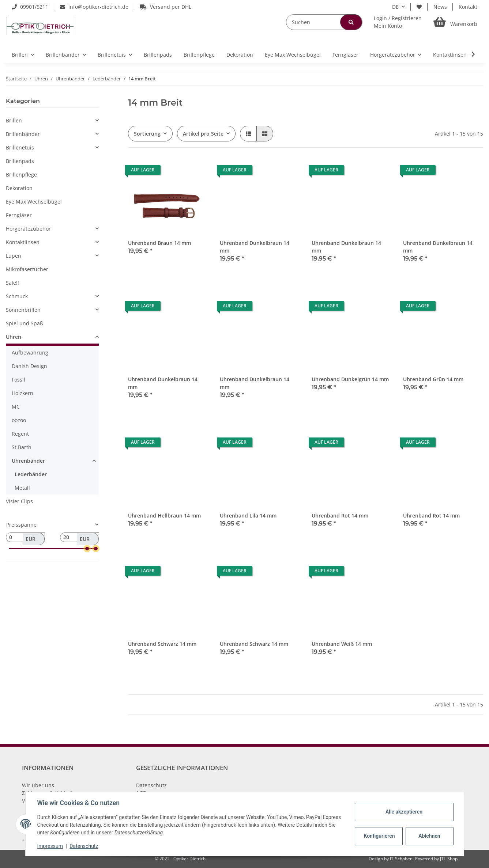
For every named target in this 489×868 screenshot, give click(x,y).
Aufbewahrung (30, 352)
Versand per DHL (166, 7)
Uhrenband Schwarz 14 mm (162, 644)
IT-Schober (401, 859)
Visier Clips (19, 501)
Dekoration (19, 188)
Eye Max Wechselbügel (34, 202)
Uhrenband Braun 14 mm (159, 243)
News (440, 7)
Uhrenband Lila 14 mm (248, 516)
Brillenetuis (20, 147)
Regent (20, 434)
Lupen (14, 256)
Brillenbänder (23, 134)
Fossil (18, 380)
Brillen (14, 120)
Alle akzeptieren (404, 812)
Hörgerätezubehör (28, 229)
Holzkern (22, 393)
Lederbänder (31, 474)
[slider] (87, 549)
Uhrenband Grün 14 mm (433, 379)
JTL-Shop (449, 859)
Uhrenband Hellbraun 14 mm (164, 516)
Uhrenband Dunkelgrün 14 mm (350, 379)
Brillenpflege (21, 175)
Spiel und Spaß (25, 323)
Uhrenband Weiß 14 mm (342, 644)
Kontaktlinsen (23, 242)
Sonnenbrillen (23, 310)
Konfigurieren (379, 836)
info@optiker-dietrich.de (94, 7)
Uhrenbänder (28, 461)
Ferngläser (19, 215)
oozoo (19, 420)
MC (16, 407)
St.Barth (22, 447)
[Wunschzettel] (419, 7)
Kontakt (468, 7)
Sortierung (147, 134)
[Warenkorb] (455, 22)
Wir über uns (38, 785)
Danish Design (29, 366)
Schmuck (17, 296)
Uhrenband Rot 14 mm (340, 516)
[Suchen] (324, 22)
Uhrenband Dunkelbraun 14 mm (255, 247)
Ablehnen (429, 836)
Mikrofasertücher (27, 269)
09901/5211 (30, 7)
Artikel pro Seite (203, 134)
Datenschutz (151, 785)
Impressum (50, 846)
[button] (398, 22)
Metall (22, 488)
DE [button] (395, 7)
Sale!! (12, 283)
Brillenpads (20, 161)
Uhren (14, 337)
